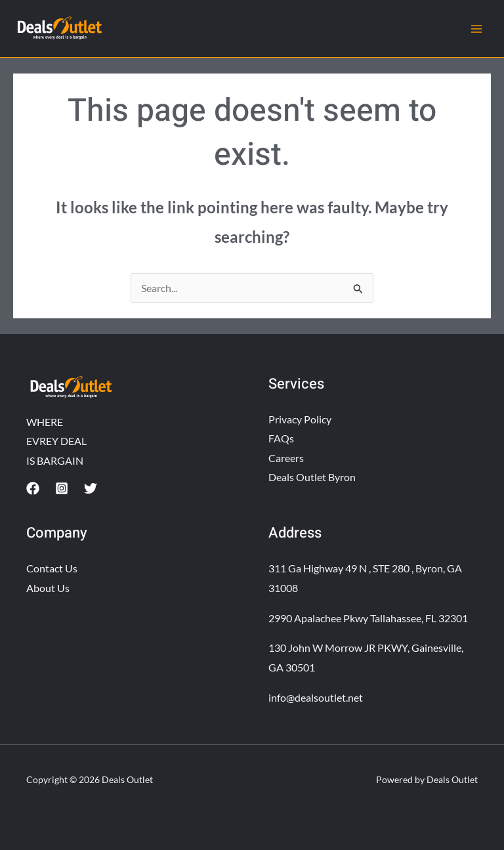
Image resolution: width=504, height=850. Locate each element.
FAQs (281, 438)
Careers (286, 458)
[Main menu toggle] (476, 29)
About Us (48, 588)
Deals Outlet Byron (312, 478)
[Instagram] (62, 488)
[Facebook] (33, 488)
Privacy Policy (300, 419)
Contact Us (52, 568)
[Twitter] (91, 488)
